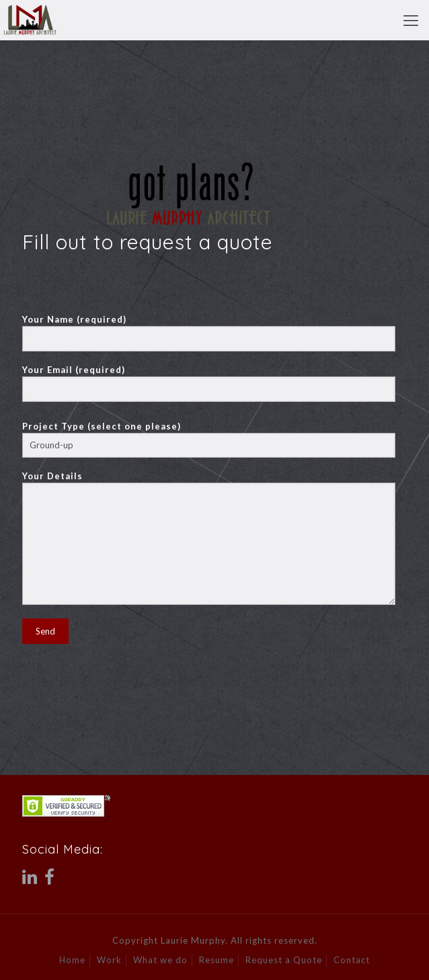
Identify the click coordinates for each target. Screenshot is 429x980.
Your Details (209, 538)
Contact (352, 960)
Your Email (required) (209, 383)
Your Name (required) (209, 333)
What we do (160, 960)
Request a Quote (284, 960)
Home (72, 960)
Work (109, 960)
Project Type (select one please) (209, 439)
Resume (217, 960)
